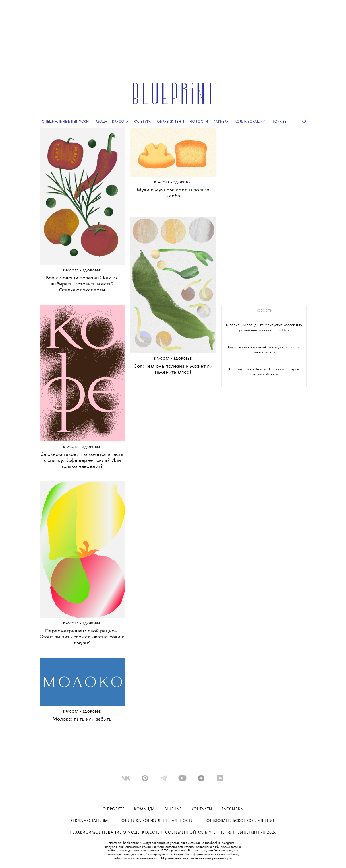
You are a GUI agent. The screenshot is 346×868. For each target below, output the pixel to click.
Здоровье (92, 271)
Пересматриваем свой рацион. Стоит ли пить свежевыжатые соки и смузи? (82, 637)
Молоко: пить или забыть (82, 719)
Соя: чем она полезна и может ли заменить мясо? (173, 369)
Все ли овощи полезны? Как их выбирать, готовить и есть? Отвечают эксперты (82, 284)
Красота (72, 271)
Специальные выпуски (65, 122)
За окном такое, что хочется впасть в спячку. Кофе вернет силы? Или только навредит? (82, 461)
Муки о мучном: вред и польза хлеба (173, 193)
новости (264, 311)
